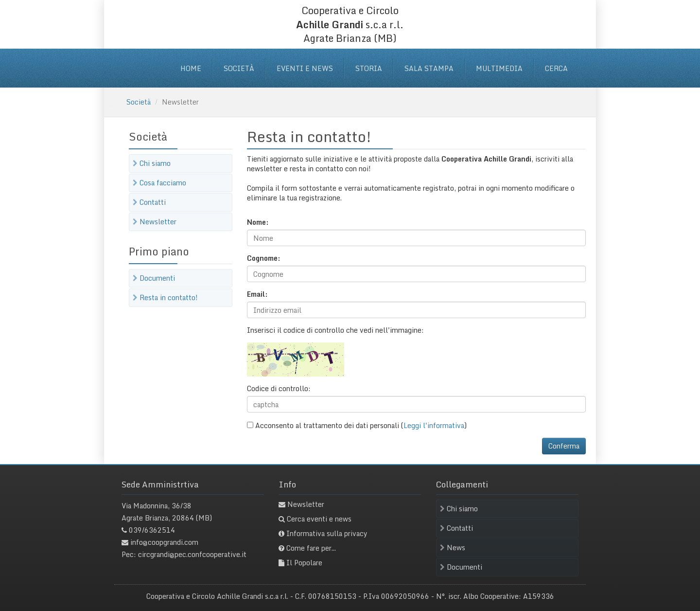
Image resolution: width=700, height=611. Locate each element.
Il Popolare (304, 563)
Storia (369, 68)
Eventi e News (305, 68)
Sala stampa (429, 68)
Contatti (149, 202)
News (453, 548)
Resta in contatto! (165, 297)
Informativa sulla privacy (327, 533)
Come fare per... (311, 548)
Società (239, 68)
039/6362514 (152, 530)
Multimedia (499, 68)
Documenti (154, 278)
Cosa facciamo (159, 183)
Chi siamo (152, 163)
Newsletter (155, 222)
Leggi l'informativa (434, 425)
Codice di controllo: (279, 389)
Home (191, 68)
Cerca (556, 68)
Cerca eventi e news (319, 519)
